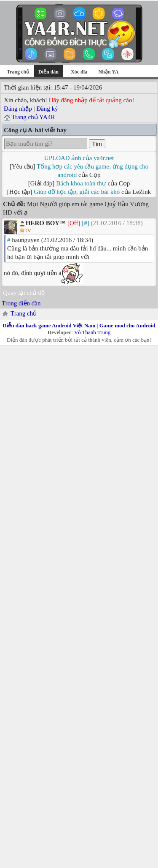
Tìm (97, 144)
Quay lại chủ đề (24, 293)
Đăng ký (47, 109)
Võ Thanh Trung (92, 332)
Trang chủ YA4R (33, 117)
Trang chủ (18, 72)
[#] (86, 223)
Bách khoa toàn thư (81, 183)
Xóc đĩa (79, 72)
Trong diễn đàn (21, 303)
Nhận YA (109, 72)
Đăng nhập (18, 109)
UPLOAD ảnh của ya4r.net (79, 158)
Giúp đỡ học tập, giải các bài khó (77, 192)
